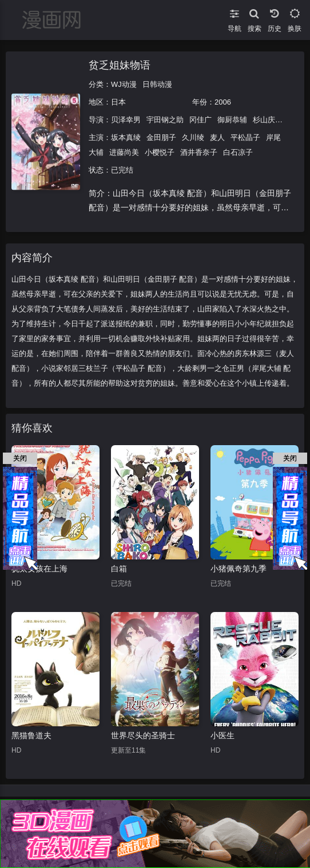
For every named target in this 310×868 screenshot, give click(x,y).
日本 (118, 102)
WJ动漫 (124, 84)
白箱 (119, 569)
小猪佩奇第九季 (239, 569)
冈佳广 (200, 120)
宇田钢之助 (165, 120)
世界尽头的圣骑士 (143, 735)
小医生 (222, 735)
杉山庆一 (268, 120)
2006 (223, 102)
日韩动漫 (157, 84)
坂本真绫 (126, 137)
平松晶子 (245, 137)
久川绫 (193, 137)
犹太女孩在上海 (39, 569)
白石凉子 (238, 152)
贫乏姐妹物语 (120, 65)
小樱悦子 (160, 152)
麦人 (217, 137)
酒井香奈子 (199, 152)
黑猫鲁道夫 (31, 735)
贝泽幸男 (126, 120)
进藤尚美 (124, 152)
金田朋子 (161, 137)
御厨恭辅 (232, 120)
